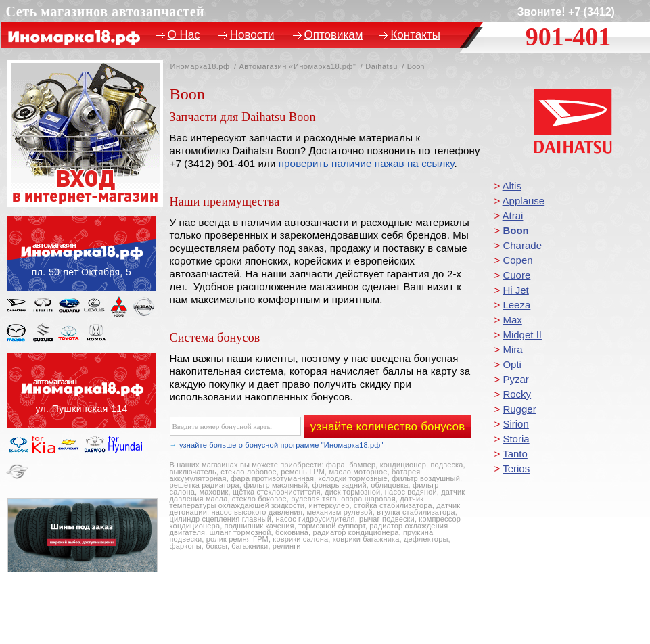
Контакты (415, 35)
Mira (512, 349)
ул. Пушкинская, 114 (82, 390)
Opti (512, 364)
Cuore (516, 275)
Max (512, 320)
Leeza (516, 305)
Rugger (519, 409)
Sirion (515, 424)
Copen (517, 260)
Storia (516, 439)
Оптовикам (334, 35)
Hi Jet (515, 290)
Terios (516, 468)
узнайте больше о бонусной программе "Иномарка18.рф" (281, 445)
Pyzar (515, 379)
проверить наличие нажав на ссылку (367, 163)
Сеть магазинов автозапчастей (106, 11)
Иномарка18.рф (200, 66)
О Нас (184, 35)
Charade (522, 245)
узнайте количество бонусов (388, 427)
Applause (524, 201)
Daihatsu (381, 66)
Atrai (513, 215)
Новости (252, 35)
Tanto (515, 454)
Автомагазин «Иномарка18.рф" (298, 66)
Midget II (522, 335)
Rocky (517, 394)
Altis (512, 186)
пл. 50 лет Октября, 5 (82, 254)
